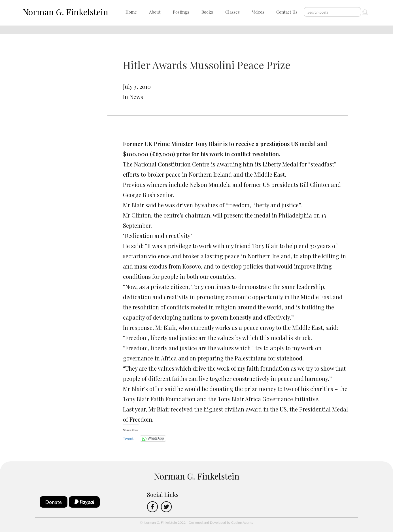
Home (131, 12)
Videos (258, 12)
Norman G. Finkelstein (65, 12)
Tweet (128, 438)
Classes (232, 12)
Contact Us (287, 12)
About (155, 12)
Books (207, 12)
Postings (181, 12)
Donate (54, 502)
